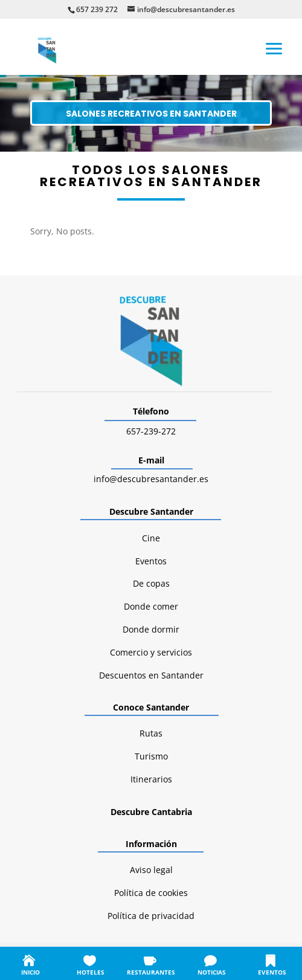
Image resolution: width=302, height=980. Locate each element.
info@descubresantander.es (151, 479)
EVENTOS (272, 972)
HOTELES (91, 972)
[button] (274, 48)
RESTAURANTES (151, 972)
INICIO (31, 972)
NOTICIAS (212, 972)
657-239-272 (151, 431)
